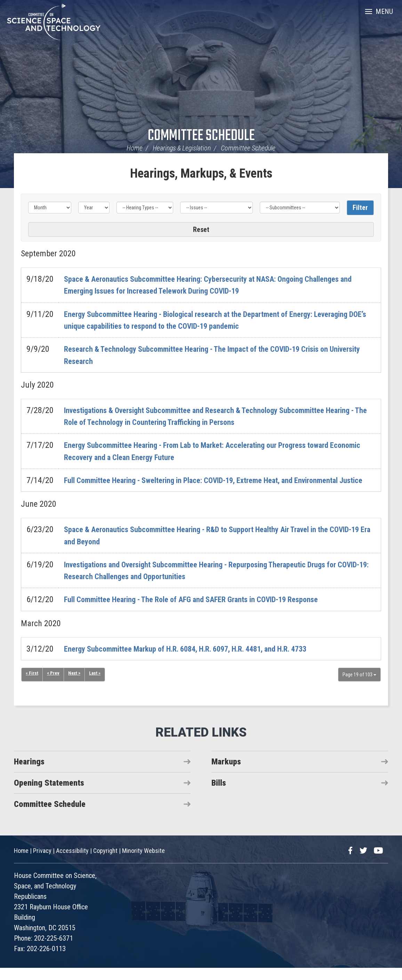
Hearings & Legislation (182, 148)
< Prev (54, 685)
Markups (226, 773)
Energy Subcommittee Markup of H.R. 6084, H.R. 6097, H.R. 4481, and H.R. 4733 (199, 661)
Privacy (42, 863)
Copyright (105, 863)
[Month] (50, 208)
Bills (219, 795)
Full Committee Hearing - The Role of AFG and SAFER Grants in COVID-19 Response (204, 612)
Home (135, 148)
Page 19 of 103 (359, 686)
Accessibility (72, 863)
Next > (75, 685)
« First (32, 685)
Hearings (29, 773)
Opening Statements (49, 795)
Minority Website (143, 863)
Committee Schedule (201, 136)
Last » (96, 685)
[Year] (94, 208)
